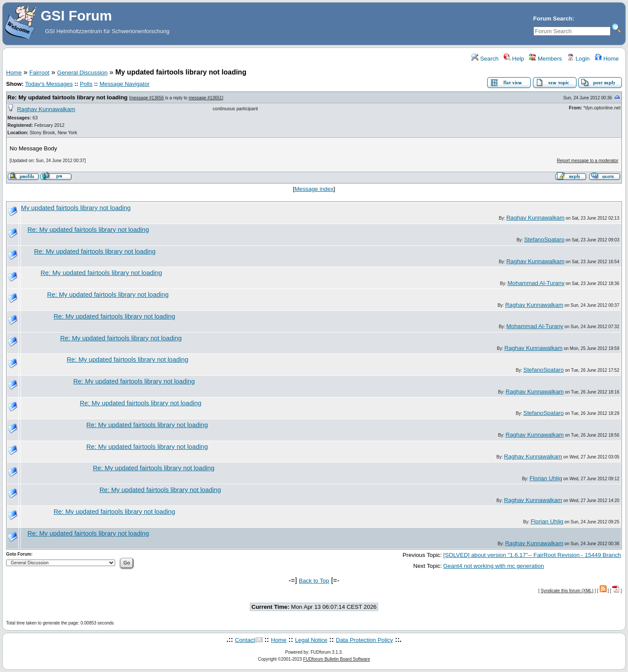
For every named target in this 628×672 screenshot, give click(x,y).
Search (485, 59)
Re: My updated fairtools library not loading (67, 97)
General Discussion (82, 73)
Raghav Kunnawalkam (46, 109)
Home (607, 59)
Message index (314, 189)
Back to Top (314, 581)
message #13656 (147, 98)
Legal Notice (311, 640)
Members (545, 59)
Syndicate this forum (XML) (567, 591)
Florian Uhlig (546, 478)
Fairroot (39, 73)
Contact (245, 640)
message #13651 (205, 98)
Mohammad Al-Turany (536, 283)
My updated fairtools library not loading (76, 208)
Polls (86, 84)
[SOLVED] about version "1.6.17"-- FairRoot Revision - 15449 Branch (532, 555)
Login (578, 59)
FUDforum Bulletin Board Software (336, 659)
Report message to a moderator (588, 161)
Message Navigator (125, 84)
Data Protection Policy (364, 640)
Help (514, 59)
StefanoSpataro (544, 239)
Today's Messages (49, 84)
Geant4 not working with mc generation (493, 566)
